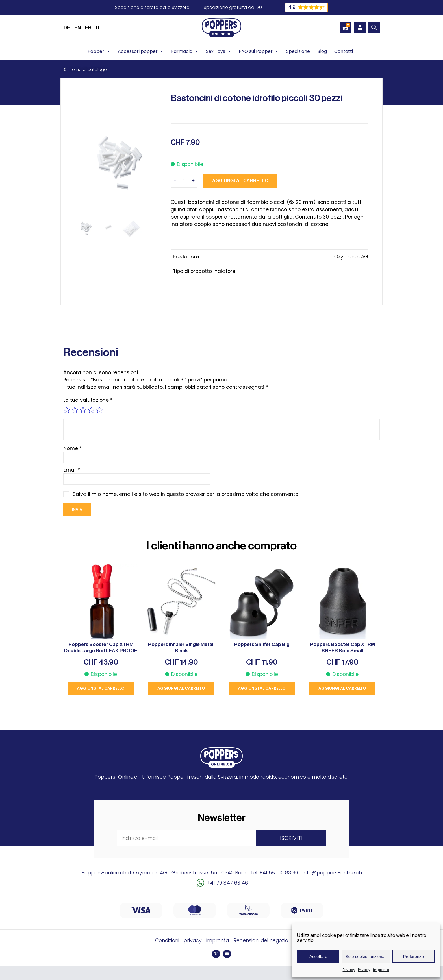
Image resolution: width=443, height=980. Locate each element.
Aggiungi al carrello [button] (101, 688)
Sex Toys (219, 51)
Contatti (344, 51)
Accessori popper (141, 51)
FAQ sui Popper (259, 51)
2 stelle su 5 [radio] (75, 410)
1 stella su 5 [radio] (67, 410)
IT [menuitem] (98, 28)
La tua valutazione (88, 400)
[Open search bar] (374, 27)
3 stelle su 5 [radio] (83, 410)
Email (72, 470)
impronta (381, 970)
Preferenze (413, 956)
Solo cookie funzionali (366, 956)
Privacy (349, 970)
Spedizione (298, 51)
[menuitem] (67, 27)
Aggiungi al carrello (240, 181)
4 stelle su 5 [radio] (91, 410)
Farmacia (185, 51)
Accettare (318, 956)
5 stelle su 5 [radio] (99, 410)
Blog (322, 51)
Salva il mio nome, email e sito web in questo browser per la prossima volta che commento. (186, 494)
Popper (99, 51)
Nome (73, 448)
